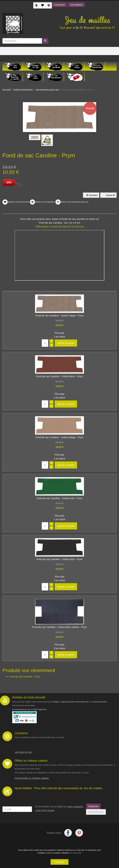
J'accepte (60, 862)
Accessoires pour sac (47, 90)
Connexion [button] (59, 5)
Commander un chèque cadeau (32, 778)
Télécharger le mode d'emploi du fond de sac (59, 226)
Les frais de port (23, 752)
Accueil (6, 90)
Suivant (111, 196)
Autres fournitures (23, 90)
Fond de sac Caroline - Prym (25, 677)
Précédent (93, 196)
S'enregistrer (76, 5)
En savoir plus (76, 853)
